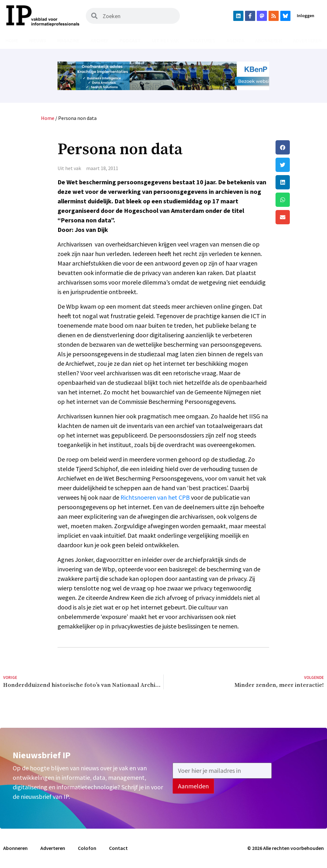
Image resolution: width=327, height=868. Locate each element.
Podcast (130, 40)
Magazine (68, 40)
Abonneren (269, 40)
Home (12, 40)
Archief (100, 40)
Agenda (235, 40)
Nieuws (38, 40)
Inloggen (306, 16)
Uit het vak (165, 40)
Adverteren (307, 40)
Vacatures (203, 40)
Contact (118, 848)
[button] (300, 147)
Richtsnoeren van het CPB (155, 497)
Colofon (87, 848)
